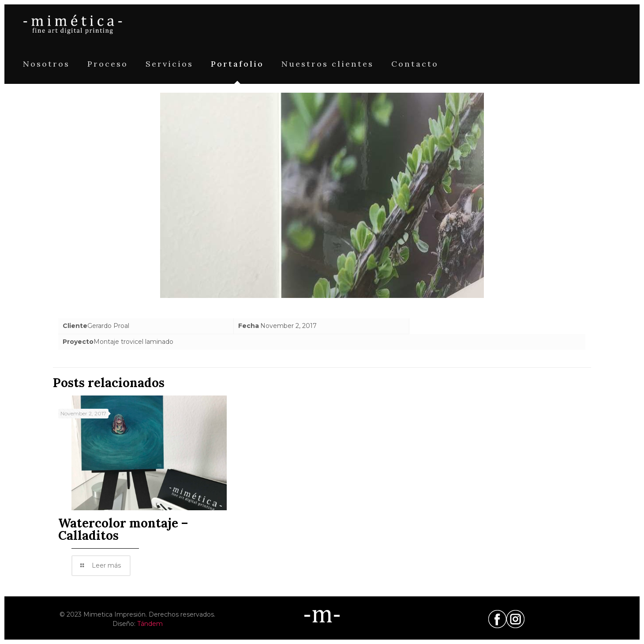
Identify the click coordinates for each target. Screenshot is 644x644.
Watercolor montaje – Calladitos (123, 529)
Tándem (150, 624)
